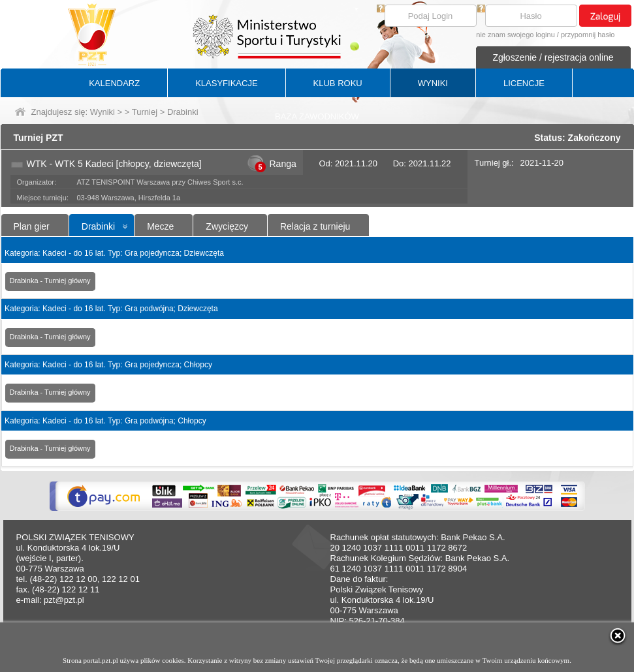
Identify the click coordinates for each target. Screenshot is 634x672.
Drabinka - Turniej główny (50, 281)
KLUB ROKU (338, 83)
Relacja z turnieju (315, 226)
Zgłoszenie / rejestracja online (553, 57)
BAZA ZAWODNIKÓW (317, 116)
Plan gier (32, 226)
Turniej (145, 112)
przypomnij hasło (588, 35)
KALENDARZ (114, 83)
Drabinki (98, 226)
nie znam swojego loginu (515, 35)
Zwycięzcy (227, 226)
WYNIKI (433, 83)
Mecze (160, 226)
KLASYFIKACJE (226, 83)
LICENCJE (524, 83)
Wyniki (103, 112)
